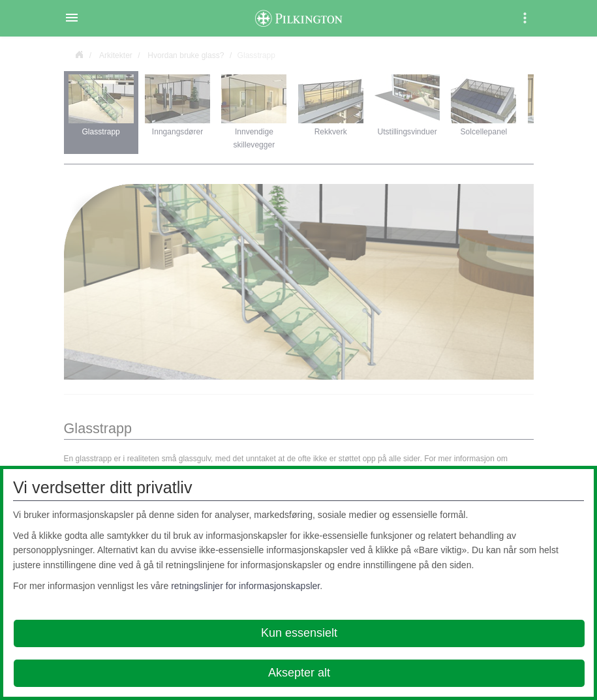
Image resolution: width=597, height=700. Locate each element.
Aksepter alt (299, 673)
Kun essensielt (299, 633)
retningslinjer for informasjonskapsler (245, 586)
